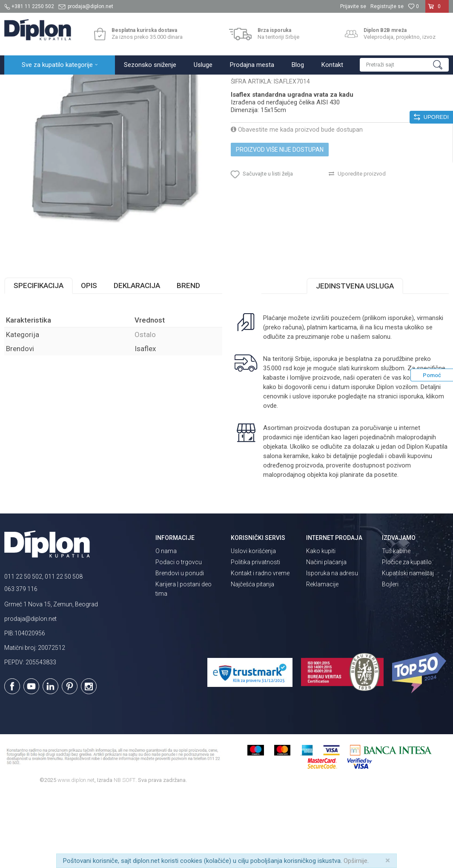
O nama (166, 626)
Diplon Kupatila (23, 84)
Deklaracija (137, 360)
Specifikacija (39, 360)
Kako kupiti (321, 626)
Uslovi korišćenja (253, 626)
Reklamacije (322, 659)
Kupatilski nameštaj (408, 648)
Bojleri (390, 659)
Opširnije (356, 861)
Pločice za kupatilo (407, 637)
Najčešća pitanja (252, 659)
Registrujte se (387, 6)
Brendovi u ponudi (180, 648)
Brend (188, 360)
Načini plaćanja (326, 637)
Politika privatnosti (255, 637)
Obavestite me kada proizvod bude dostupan (297, 204)
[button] (404, 65)
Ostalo (147, 84)
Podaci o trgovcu (179, 637)
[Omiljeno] (413, 6)
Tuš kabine (396, 626)
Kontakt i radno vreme (260, 648)
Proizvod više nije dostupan (280, 224)
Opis (89, 360)
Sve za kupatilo (67, 84)
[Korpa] (437, 10)
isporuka (411, 471)
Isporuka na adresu (332, 648)
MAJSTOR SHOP (112, 84)
